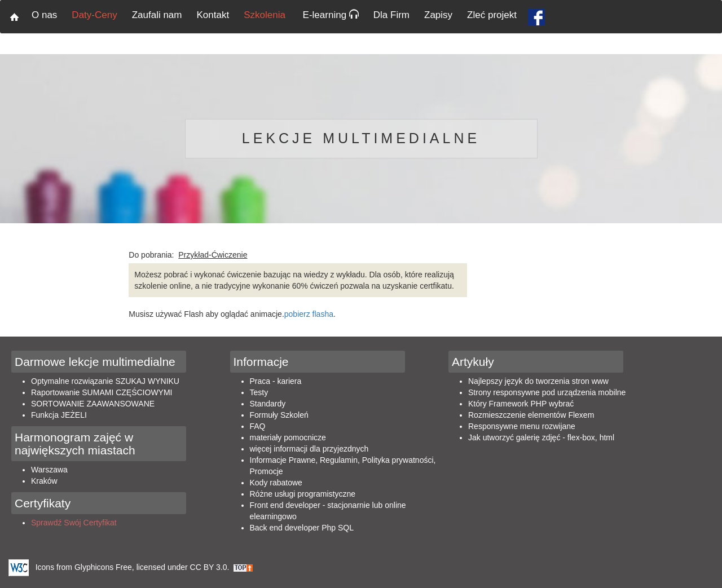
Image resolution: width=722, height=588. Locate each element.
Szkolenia (266, 15)
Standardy (268, 404)
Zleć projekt (492, 15)
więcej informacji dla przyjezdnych (309, 449)
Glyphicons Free (103, 567)
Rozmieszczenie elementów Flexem (531, 415)
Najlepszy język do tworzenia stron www (538, 381)
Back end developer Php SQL (302, 528)
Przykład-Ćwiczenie (213, 255)
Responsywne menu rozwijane (522, 426)
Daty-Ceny (94, 15)
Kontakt (213, 15)
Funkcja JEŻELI (59, 415)
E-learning (331, 15)
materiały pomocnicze (288, 437)
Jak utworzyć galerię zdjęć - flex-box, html (541, 437)
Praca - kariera (276, 381)
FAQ (258, 426)
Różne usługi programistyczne (303, 494)
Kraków (44, 481)
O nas (44, 15)
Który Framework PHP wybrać (521, 404)
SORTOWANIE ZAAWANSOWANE (93, 404)
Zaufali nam (157, 15)
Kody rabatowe (276, 483)
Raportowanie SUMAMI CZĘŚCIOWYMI (102, 392)
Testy (259, 392)
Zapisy (438, 15)
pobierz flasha (309, 314)
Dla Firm (391, 15)
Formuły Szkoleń (279, 415)
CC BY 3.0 (209, 567)
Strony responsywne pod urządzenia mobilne (547, 392)
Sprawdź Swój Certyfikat (74, 523)
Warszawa (49, 470)
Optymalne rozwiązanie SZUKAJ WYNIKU (105, 381)
